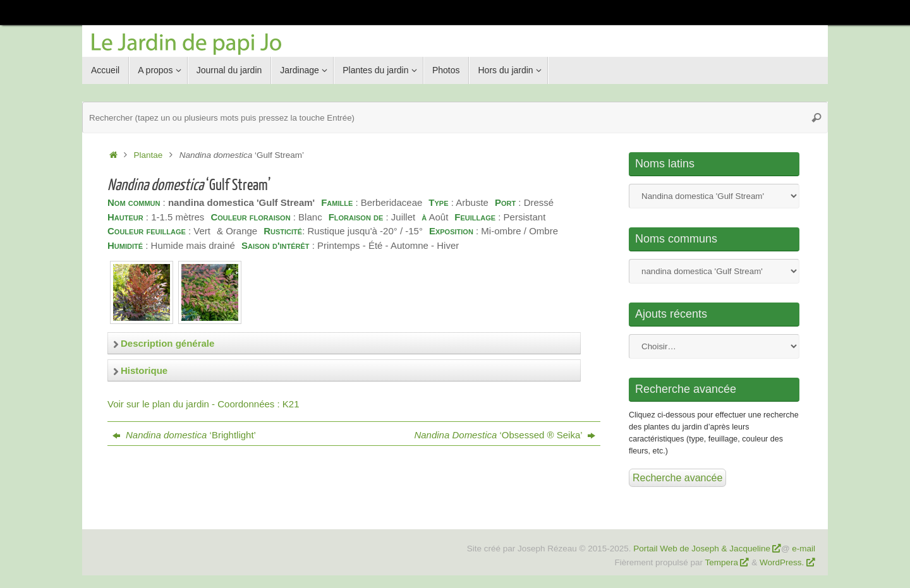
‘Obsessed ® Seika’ (505, 435)
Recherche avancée (677, 478)
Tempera (722, 562)
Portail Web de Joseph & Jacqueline (702, 549)
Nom (714, 196)
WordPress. (783, 562)
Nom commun (714, 271)
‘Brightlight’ (184, 435)
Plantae (149, 155)
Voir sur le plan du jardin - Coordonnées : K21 (203, 404)
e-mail (804, 549)
